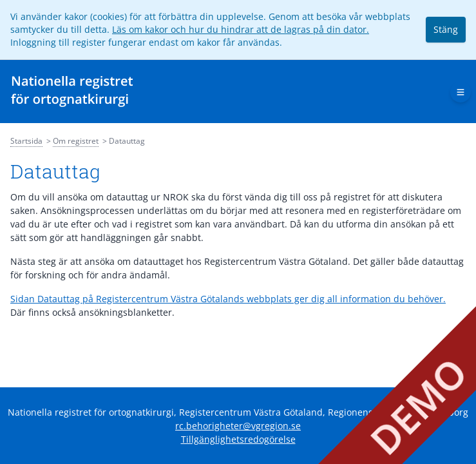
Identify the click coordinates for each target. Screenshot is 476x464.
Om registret (76, 141)
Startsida (26, 141)
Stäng (446, 29)
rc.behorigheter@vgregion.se (238, 426)
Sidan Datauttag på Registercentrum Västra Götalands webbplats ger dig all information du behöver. (228, 299)
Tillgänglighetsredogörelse (238, 439)
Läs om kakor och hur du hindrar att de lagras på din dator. (241, 29)
